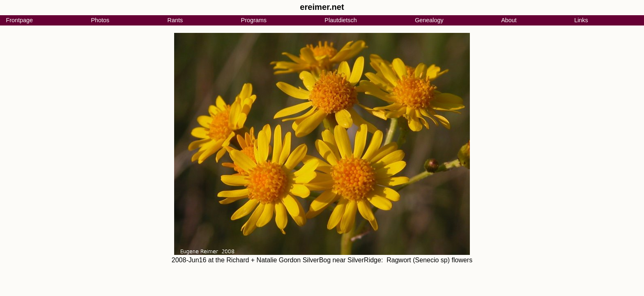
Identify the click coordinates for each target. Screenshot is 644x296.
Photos (100, 20)
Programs (254, 20)
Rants (175, 20)
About (509, 20)
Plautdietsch (340, 20)
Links (581, 20)
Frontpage (19, 20)
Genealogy (429, 20)
